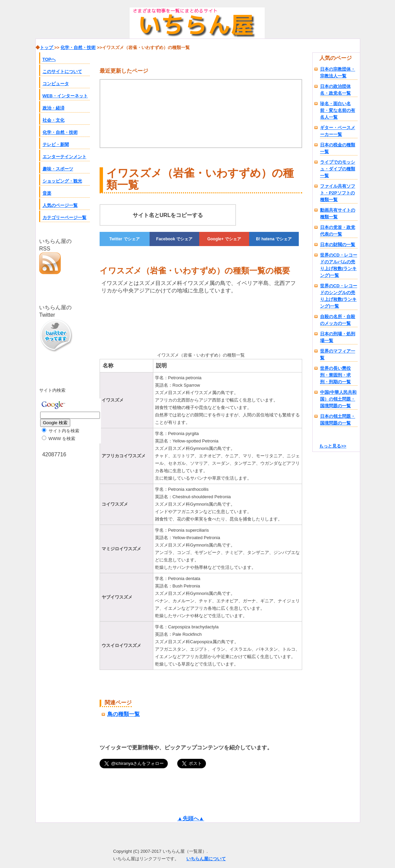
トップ (47, 47)
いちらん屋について (206, 859)
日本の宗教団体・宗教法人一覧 (338, 73)
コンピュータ (56, 84)
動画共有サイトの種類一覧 (338, 213)
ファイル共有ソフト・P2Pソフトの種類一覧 (338, 193)
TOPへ (49, 59)
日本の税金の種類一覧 (338, 148)
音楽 (47, 193)
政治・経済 (54, 108)
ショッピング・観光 (62, 181)
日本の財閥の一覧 (338, 245)
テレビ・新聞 (56, 144)
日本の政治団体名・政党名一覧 (335, 90)
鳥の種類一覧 (124, 714)
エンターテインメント (64, 157)
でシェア (125, 239)
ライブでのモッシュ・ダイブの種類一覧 (338, 169)
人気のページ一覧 (60, 205)
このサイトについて (62, 71)
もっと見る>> (333, 446)
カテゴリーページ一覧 (64, 218)
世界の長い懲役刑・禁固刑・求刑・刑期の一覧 (335, 375)
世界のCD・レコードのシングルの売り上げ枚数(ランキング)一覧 (339, 296)
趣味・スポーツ (58, 169)
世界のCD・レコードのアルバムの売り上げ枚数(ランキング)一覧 (339, 265)
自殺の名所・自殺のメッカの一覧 (338, 320)
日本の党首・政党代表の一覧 (338, 231)
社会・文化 (54, 120)
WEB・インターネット (65, 96)
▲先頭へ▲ (191, 818)
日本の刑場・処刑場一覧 (338, 337)
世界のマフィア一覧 (338, 354)
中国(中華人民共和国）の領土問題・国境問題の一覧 (338, 399)
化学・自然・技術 (60, 132)
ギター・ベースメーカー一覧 (338, 131)
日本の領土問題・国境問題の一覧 (338, 420)
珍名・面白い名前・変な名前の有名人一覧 (338, 110)
